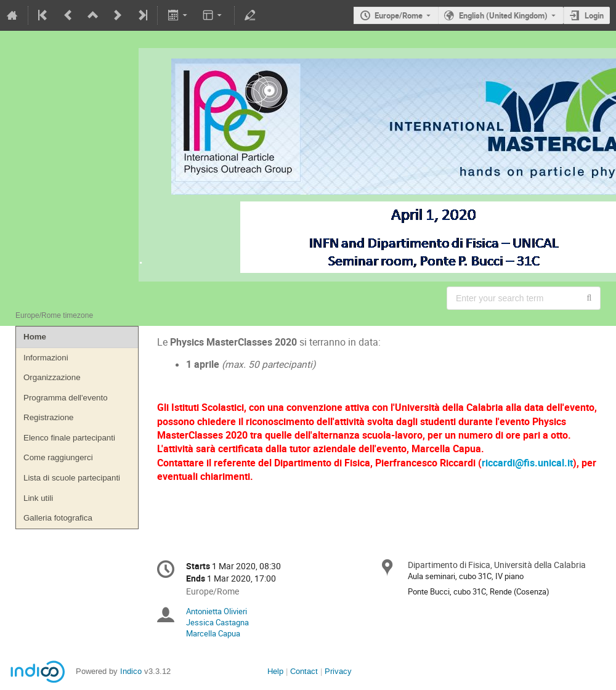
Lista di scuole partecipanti (72, 478)
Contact (304, 671)
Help (275, 671)
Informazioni (46, 358)
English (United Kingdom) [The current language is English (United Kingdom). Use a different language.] (503, 15)
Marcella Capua (213, 633)
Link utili (38, 498)
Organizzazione (52, 377)
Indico (131, 671)
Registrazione (49, 417)
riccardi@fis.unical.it (527, 463)
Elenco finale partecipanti (69, 438)
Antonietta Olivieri (217, 611)
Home (35, 337)
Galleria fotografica (58, 518)
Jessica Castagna (217, 622)
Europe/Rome (399, 15)
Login (594, 15)
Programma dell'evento (66, 398)
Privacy (338, 671)
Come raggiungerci (58, 457)
